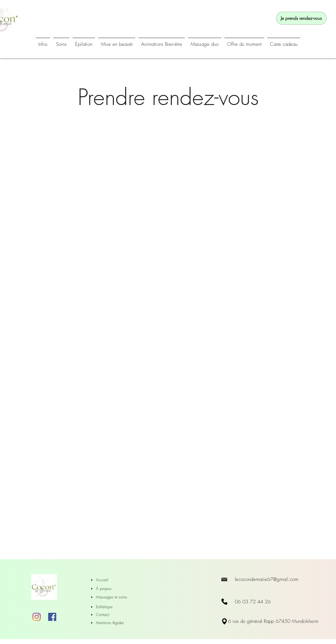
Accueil (102, 580)
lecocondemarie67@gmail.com (267, 579)
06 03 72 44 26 (253, 602)
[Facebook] (52, 617)
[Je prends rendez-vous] (301, 18)
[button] (162, 41)
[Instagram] (37, 617)
